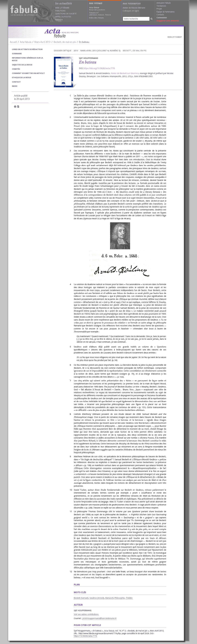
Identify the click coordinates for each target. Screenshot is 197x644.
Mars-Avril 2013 (42, 42)
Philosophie (120, 598)
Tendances (161, 6)
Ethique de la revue (21, 77)
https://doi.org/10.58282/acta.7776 (99, 68)
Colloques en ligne (131, 11)
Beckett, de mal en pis (65, 42)
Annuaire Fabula (164, 3)
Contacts (160, 15)
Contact (16, 82)
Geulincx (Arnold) (97, 598)
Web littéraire (62, 8)
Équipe (159, 12)
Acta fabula (26, 42)
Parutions (60, 11)
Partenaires (170, 12)
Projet (159, 9)
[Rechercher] (152, 19)
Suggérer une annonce (168, 21)
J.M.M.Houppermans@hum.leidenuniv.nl (99, 618)
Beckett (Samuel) (81, 598)
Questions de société (66, 14)
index (15, 86)
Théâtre (129, 598)
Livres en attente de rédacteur (27, 49)
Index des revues (96, 18)
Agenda (59, 20)
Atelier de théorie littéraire (134, 8)
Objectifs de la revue (22, 65)
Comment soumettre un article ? (28, 73)
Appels (58, 17)
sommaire (17, 54)
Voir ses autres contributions (86, 614)
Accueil (13, 42)
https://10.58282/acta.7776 (85, 636)
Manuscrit (109, 598)
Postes (68, 17)
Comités (16, 69)
